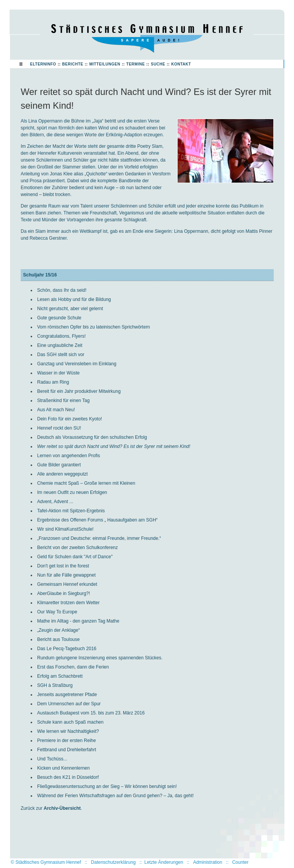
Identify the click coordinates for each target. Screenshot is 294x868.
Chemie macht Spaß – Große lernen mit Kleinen (86, 483)
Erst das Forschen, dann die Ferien (73, 667)
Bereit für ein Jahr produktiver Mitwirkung (79, 391)
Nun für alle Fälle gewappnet (66, 575)
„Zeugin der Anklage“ (58, 630)
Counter (240, 862)
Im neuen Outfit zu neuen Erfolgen (72, 492)
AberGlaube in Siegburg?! (64, 593)
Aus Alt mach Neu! (56, 410)
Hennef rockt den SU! (59, 428)
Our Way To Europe (57, 612)
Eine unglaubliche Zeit (60, 345)
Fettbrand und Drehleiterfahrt (67, 750)
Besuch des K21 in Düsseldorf (68, 777)
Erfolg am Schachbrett (60, 676)
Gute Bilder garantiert (59, 465)
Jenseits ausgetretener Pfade (67, 695)
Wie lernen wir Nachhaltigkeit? (68, 731)
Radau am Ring (53, 382)
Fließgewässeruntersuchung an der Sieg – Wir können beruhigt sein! (107, 786)
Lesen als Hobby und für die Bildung (74, 299)
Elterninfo (43, 64)
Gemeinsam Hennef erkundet (67, 584)
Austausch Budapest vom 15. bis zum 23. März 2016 (91, 713)
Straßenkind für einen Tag (63, 400)
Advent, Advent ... (55, 502)
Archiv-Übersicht (62, 808)
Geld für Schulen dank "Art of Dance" (75, 557)
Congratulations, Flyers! (61, 336)
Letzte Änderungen (164, 862)
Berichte (73, 64)
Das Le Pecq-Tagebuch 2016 (67, 649)
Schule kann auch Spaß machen (70, 722)
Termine (136, 64)
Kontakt (181, 64)
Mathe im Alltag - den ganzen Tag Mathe (78, 621)
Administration (207, 862)
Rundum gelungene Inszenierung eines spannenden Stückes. (100, 658)
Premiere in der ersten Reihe (66, 740)
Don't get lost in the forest (63, 566)
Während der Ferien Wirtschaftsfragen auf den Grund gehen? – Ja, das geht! (115, 796)
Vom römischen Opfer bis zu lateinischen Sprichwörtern (94, 327)
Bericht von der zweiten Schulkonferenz (78, 548)
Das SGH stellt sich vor (61, 355)
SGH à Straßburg (55, 685)
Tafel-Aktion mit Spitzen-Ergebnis (71, 511)
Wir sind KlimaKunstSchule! (65, 529)
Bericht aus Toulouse (58, 639)
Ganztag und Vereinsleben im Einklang (77, 364)
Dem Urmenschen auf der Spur (69, 704)
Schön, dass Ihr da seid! (62, 290)
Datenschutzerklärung (114, 862)
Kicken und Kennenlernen (63, 768)
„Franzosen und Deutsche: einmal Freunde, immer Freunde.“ (99, 538)
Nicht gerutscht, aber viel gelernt (70, 309)
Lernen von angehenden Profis (69, 456)
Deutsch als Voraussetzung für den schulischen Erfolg (92, 437)
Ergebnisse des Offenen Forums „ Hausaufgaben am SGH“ (97, 520)
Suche (158, 64)
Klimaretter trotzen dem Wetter (68, 603)
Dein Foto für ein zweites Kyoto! (69, 419)
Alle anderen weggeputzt (62, 474)
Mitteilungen (105, 64)
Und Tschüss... (52, 759)
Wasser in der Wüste (58, 373)
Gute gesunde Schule (59, 318)
